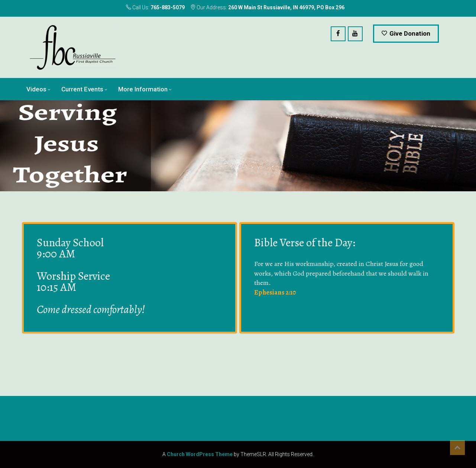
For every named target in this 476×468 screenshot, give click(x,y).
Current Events (82, 89)
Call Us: (155, 7)
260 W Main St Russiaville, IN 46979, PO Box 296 (286, 7)
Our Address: (267, 7)
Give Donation (406, 33)
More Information (143, 89)
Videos (36, 89)
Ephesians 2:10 (275, 292)
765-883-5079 (168, 7)
